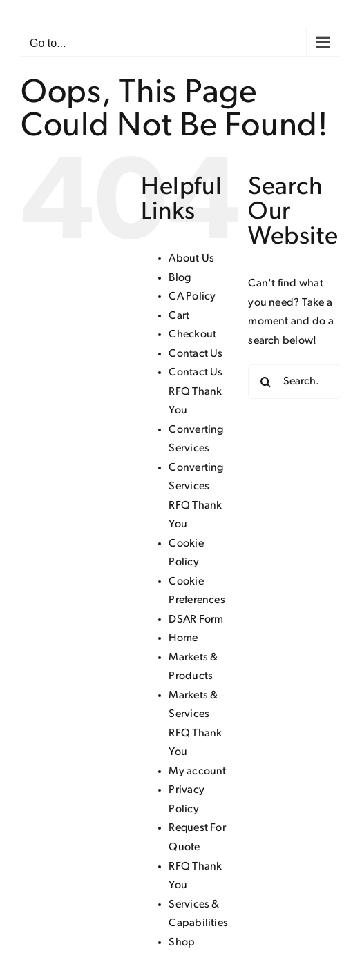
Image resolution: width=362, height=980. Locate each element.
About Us (191, 259)
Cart (179, 316)
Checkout (192, 335)
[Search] (265, 382)
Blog (180, 278)
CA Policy (192, 297)
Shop (182, 943)
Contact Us (196, 354)
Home (183, 638)
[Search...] (295, 382)
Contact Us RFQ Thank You (196, 392)
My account (197, 772)
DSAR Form (196, 620)
